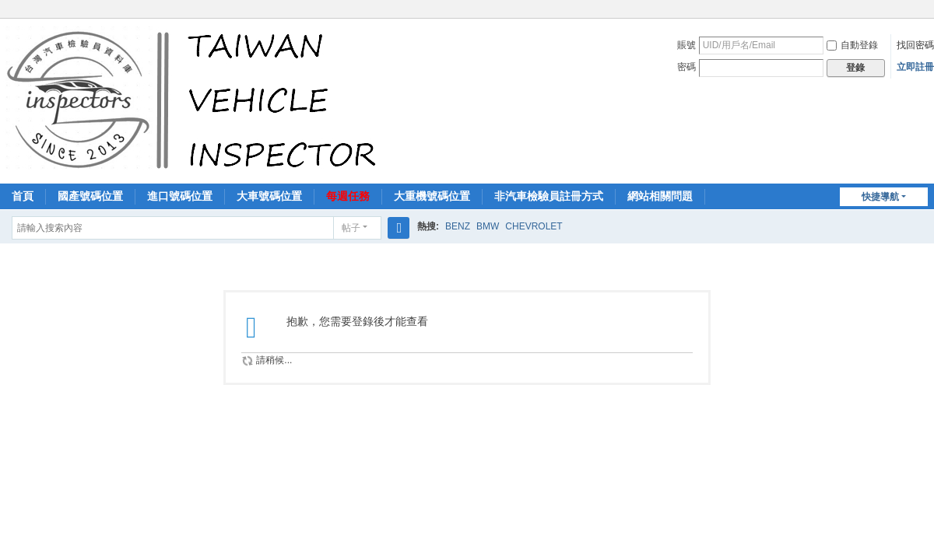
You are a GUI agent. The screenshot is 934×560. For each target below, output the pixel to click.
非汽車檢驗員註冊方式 (549, 196)
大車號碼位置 (269, 196)
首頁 (23, 196)
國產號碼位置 (90, 196)
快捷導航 (880, 197)
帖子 (351, 228)
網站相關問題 (660, 196)
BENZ (458, 226)
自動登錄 (852, 45)
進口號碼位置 (180, 196)
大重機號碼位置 (432, 196)
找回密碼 (915, 45)
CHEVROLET (534, 226)
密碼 (686, 67)
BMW (488, 226)
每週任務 (348, 196)
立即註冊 (915, 67)
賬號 (686, 45)
